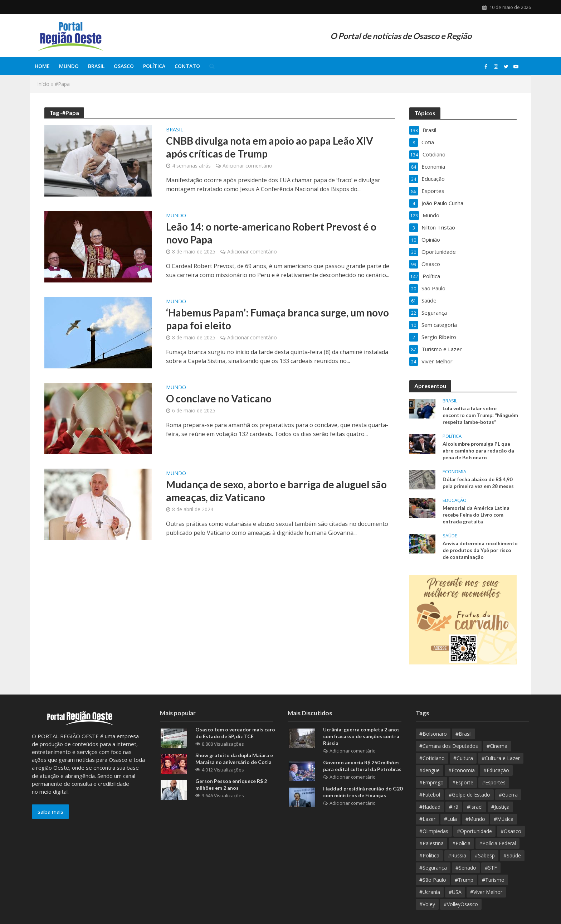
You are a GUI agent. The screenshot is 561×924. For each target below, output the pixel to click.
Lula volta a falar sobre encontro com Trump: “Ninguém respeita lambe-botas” (480, 415)
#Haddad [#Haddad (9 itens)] (430, 807)
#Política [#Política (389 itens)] (429, 855)
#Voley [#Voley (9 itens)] (427, 904)
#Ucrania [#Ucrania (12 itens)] (430, 892)
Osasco (124, 66)
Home (42, 66)
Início (43, 84)
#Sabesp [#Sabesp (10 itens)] (485, 855)
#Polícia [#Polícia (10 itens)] (461, 843)
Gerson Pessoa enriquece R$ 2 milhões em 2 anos (231, 784)
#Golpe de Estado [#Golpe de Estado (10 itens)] (469, 795)
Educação (455, 500)
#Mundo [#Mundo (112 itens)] (475, 819)
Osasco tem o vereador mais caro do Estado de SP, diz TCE (235, 733)
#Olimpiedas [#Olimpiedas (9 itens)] (434, 831)
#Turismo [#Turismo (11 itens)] (493, 880)
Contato (187, 66)
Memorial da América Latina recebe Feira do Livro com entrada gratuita (476, 515)
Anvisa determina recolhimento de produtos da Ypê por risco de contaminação (480, 550)
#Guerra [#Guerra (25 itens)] (508, 795)
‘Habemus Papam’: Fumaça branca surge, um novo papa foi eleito (277, 319)
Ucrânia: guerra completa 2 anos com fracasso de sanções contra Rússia (361, 736)
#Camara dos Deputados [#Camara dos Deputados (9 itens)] (449, 746)
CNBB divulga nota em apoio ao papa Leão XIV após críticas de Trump (270, 147)
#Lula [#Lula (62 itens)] (450, 819)
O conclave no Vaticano (219, 398)
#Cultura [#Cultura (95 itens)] (463, 758)
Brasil (96, 66)
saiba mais (50, 812)
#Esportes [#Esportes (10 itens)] (494, 782)
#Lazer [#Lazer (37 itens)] (427, 819)
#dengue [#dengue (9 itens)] (430, 770)
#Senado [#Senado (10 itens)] (466, 868)
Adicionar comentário (247, 166)
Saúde (450, 536)
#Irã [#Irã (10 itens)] (454, 807)
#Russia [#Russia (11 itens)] (457, 855)
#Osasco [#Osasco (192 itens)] (511, 831)
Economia (454, 472)
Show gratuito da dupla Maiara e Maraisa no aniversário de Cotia (234, 759)
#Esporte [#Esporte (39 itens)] (463, 782)
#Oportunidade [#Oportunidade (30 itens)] (474, 831)
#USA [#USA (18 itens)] (455, 892)
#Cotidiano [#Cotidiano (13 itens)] (432, 758)
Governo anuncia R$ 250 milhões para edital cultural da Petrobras (362, 766)
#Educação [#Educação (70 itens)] (496, 770)
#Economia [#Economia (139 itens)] (462, 770)
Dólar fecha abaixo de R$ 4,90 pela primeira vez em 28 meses (478, 483)
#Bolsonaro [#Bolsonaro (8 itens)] (433, 734)
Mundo (69, 66)
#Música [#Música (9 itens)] (504, 819)
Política (154, 66)
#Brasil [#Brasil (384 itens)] (464, 734)
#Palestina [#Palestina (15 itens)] (431, 843)
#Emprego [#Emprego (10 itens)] (431, 782)
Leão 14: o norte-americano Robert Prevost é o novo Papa (271, 233)
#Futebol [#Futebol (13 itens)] (430, 795)
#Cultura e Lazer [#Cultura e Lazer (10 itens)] (501, 758)
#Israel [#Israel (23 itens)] (475, 807)
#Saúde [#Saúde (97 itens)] (512, 855)
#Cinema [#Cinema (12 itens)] (497, 746)
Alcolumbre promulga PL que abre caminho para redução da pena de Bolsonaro (478, 451)
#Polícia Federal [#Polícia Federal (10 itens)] (497, 843)
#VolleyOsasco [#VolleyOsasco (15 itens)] (461, 904)
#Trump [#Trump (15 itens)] (464, 880)
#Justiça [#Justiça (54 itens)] (500, 807)
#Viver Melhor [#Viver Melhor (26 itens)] (486, 892)
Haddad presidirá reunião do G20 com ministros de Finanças (363, 792)
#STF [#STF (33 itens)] (491, 868)
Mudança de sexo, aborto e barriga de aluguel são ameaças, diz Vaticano (276, 491)
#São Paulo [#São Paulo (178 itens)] (433, 880)
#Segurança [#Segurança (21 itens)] (433, 868)
